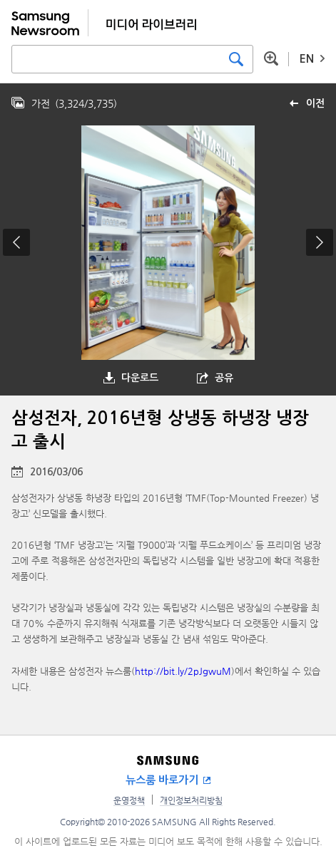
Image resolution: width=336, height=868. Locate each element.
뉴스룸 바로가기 (162, 780)
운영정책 (129, 800)
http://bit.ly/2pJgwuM (183, 671)
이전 (315, 103)
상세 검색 (271, 58)
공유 (224, 378)
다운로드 (140, 378)
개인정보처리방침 (191, 800)
